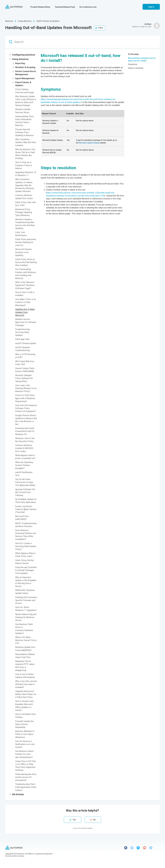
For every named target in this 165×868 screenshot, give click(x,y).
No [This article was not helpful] (94, 820)
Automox (9, 21)
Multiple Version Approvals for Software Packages (26, 322)
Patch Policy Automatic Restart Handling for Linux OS (26, 242)
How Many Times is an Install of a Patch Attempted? (25, 302)
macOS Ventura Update (26, 343)
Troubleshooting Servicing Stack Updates (22, 332)
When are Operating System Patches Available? (24, 465)
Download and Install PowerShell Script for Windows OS (25, 431)
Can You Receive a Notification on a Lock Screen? (25, 744)
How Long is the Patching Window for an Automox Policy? (26, 388)
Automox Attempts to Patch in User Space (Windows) (25, 734)
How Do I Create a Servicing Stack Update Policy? (26, 546)
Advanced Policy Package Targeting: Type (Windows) (24, 212)
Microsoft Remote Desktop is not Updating (23, 252)
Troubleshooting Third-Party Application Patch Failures (26, 787)
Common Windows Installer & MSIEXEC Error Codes (24, 448)
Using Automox (25, 21)
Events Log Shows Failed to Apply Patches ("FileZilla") (26, 509)
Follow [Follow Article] (100, 28)
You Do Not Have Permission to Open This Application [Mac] (25, 482)
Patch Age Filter (22, 339)
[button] (23, 55)
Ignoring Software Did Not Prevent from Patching (25, 492)
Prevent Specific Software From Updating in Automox (24, 132)
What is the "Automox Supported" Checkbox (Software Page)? (25, 285)
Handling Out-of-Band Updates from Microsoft (25, 312)
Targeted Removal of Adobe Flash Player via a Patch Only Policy (26, 694)
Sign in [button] (151, 7)
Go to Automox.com (88, 7)
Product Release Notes (40, 7)
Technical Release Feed (65, 7)
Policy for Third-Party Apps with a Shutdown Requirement (25, 398)
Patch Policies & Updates (48, 21)
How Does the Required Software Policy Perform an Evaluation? (26, 408)
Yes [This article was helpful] (74, 820)
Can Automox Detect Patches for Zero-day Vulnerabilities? (24, 754)
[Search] (82, 42)
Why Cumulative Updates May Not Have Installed (26, 142)
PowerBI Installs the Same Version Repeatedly (24, 724)
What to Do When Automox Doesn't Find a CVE (26, 640)
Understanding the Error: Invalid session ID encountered (26, 777)
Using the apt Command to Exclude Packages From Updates (26, 570)
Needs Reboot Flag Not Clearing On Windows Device (26, 617)
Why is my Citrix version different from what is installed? (26, 684)
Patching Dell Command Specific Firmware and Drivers (26, 600)
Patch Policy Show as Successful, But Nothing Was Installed (26, 262)
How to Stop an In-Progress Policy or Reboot (24, 165)
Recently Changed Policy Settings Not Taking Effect (24, 378)
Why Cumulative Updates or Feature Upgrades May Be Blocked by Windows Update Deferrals (25, 185)
